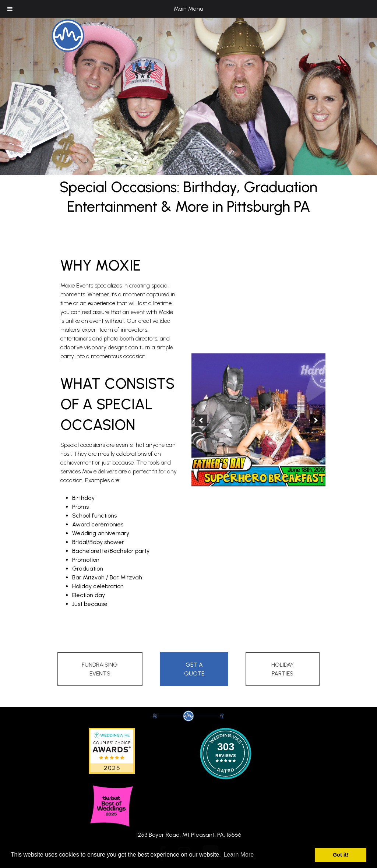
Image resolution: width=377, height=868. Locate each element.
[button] (201, 420)
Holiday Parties (283, 669)
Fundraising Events (100, 669)
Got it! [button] (341, 855)
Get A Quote (194, 669)
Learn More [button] (239, 855)
